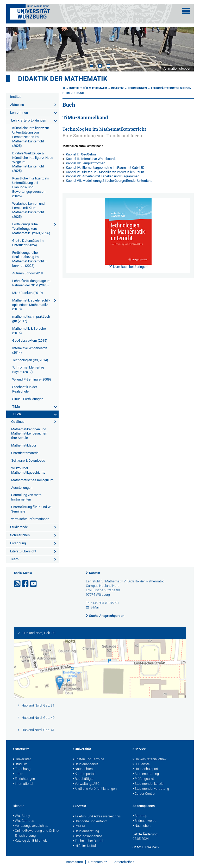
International (23, 784)
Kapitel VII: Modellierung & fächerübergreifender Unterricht (109, 181)
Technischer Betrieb (88, 841)
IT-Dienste (141, 764)
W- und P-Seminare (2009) (32, 379)
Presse (79, 827)
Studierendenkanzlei (148, 784)
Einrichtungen (24, 779)
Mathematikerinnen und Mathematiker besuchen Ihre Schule (29, 434)
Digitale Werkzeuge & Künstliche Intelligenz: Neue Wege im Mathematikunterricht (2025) (33, 162)
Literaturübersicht (23, 551)
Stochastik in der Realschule (25, 389)
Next (185, 49)
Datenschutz (98, 862)
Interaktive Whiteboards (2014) (30, 350)
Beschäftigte (83, 779)
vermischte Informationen (30, 519)
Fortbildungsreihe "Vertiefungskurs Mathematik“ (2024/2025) (31, 229)
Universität (22, 759)
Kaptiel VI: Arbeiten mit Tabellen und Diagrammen (103, 176)
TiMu (16, 406)
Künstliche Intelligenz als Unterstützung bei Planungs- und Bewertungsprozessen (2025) (31, 187)
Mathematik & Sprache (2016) (29, 331)
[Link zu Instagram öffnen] (18, 584)
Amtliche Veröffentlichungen (95, 789)
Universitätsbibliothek (149, 759)
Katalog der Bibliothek (30, 841)
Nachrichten (83, 769)
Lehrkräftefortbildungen (29, 120)
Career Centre (144, 794)
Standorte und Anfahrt (90, 822)
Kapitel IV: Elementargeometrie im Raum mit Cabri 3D (105, 168)
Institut (15, 97)
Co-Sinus (18, 422)
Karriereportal (84, 774)
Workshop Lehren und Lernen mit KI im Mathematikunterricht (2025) (28, 210)
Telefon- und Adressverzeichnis (97, 817)
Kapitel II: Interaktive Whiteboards (91, 159)
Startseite (21, 749)
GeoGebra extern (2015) (30, 340)
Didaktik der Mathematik (63, 79)
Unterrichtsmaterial (25, 453)
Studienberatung (146, 774)
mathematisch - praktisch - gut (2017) (32, 319)
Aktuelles (17, 105)
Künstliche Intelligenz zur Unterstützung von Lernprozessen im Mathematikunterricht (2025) (31, 137)
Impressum (74, 862)
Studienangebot (85, 764)
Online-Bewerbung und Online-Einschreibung (36, 833)
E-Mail (95, 607)
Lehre (18, 774)
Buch (17, 414)
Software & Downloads (28, 460)
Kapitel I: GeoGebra (81, 154)
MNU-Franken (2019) (28, 293)
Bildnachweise (144, 821)
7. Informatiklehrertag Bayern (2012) (28, 370)
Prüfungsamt (143, 779)
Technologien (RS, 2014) (30, 360)
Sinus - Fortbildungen (28, 399)
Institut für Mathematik (88, 88)
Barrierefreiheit (123, 862)
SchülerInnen (20, 535)
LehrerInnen (19, 113)
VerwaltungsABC (86, 784)
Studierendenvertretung (151, 789)
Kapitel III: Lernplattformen (86, 163)
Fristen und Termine (88, 759)
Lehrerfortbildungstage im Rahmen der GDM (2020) (31, 283)
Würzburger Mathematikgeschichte (28, 470)
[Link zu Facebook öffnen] (26, 584)
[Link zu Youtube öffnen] (34, 584)
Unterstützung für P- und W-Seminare (32, 509)
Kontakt (95, 573)
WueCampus (23, 821)
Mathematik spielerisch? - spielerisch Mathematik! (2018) (31, 305)
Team (14, 559)
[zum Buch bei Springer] (130, 267)
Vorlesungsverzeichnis (30, 826)
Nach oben (142, 826)
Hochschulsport (145, 769)
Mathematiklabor (24, 445)
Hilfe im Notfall (85, 846)
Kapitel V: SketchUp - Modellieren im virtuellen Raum (105, 172)
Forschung (18, 543)
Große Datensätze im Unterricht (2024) (28, 243)
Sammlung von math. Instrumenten (27, 497)
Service (139, 749)
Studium (20, 764)
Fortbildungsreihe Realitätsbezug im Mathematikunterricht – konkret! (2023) (30, 259)
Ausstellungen (22, 488)
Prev (15, 49)
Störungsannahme (87, 836)
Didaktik (117, 88)
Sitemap (140, 816)
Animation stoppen (177, 68)
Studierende (19, 527)
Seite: (137, 847)
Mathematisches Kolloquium (32, 480)
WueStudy (21, 816)
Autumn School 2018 (27, 273)
